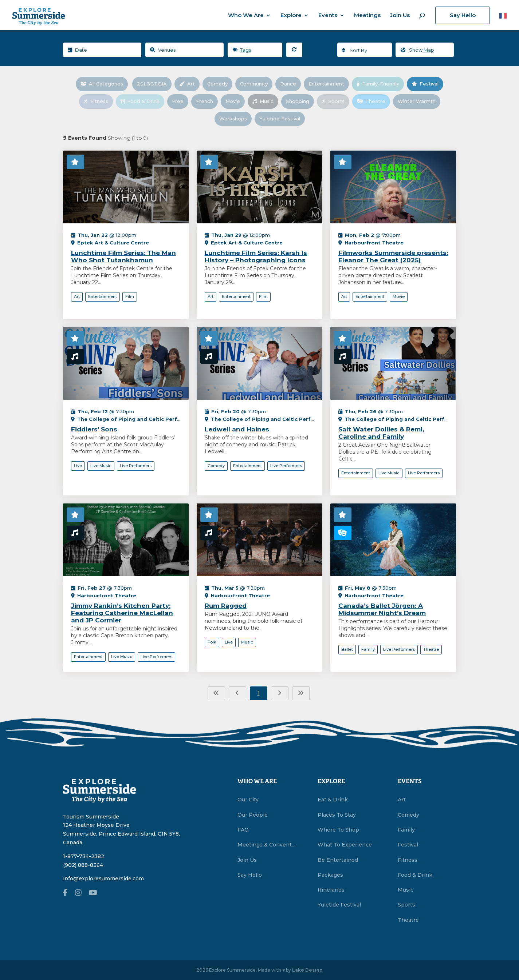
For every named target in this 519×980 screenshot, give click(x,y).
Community (256, 84)
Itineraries (331, 890)
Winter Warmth (419, 101)
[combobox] (365, 50)
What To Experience (345, 845)
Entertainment (329, 84)
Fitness (98, 101)
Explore (291, 16)
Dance (290, 84)
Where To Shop (338, 830)
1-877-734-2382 (84, 856)
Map (417, 50)
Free (180, 101)
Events (328, 16)
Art (189, 84)
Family (406, 830)
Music (265, 101)
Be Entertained (338, 860)
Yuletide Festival (282, 119)
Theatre (373, 101)
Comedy (220, 84)
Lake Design (307, 970)
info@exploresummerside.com (103, 879)
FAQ (243, 830)
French (207, 101)
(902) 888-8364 (83, 865)
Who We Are (246, 16)
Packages (330, 875)
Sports (335, 101)
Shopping (300, 101)
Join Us (400, 16)
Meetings (367, 16)
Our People (253, 815)
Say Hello (463, 15)
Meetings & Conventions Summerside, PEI (267, 845)
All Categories (104, 84)
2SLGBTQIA (154, 84)
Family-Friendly (380, 84)
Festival (427, 84)
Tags (242, 50)
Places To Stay (337, 815)
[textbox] (365, 50)
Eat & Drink (333, 800)
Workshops (235, 119)
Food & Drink (142, 101)
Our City (248, 800)
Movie (235, 101)
